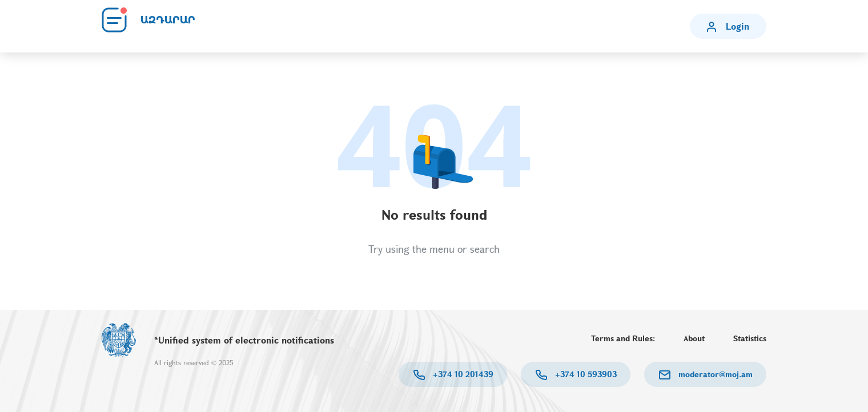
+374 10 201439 (462, 374)
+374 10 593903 (585, 374)
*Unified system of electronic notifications (244, 340)
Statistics (750, 338)
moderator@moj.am (714, 374)
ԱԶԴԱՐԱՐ (168, 20)
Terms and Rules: (623, 338)
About (694, 338)
